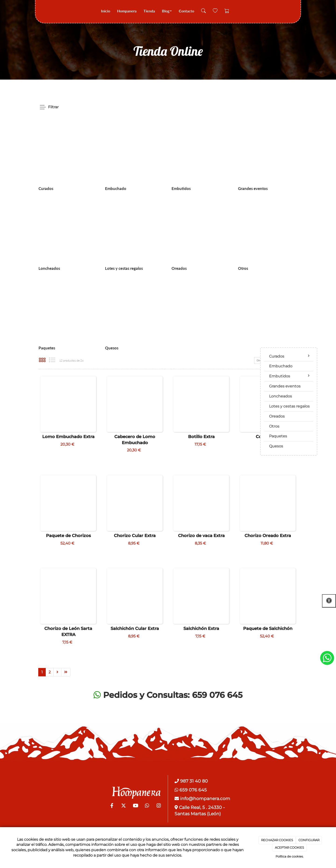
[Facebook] (112, 806)
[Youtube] (135, 806)
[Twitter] (124, 806)
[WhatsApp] (147, 806)
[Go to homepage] (42, 11)
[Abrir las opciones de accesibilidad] (329, 601)
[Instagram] (159, 806)
